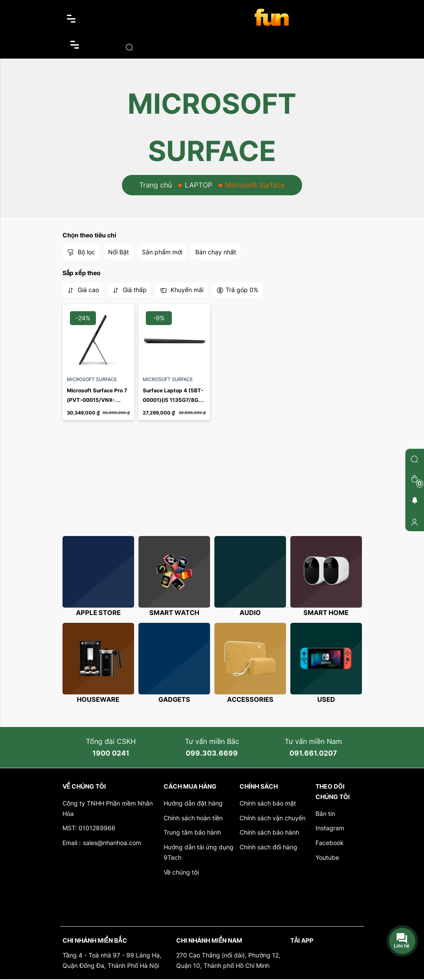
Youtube (327, 858)
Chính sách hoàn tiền (193, 818)
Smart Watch (174, 613)
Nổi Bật (118, 252)
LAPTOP (199, 185)
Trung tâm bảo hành (192, 833)
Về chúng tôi (181, 873)
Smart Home (326, 613)
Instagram (330, 829)
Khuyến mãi (182, 290)
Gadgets (174, 700)
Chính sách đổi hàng (268, 848)
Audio (250, 613)
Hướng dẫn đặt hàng (193, 804)
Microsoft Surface (92, 379)
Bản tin (325, 814)
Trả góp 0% (237, 290)
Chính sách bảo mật (268, 804)
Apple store (98, 613)
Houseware (98, 700)
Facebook (330, 844)
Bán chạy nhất (216, 252)
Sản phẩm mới (162, 252)
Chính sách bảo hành (269, 833)
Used (326, 700)
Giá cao (83, 290)
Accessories (250, 700)
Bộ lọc (81, 252)
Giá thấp (129, 290)
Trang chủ (156, 185)
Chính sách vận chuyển (273, 818)
